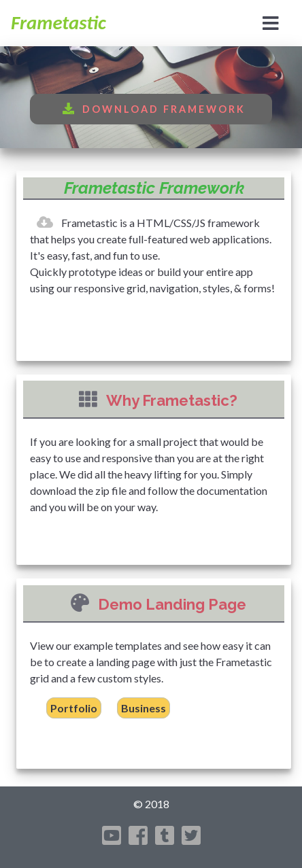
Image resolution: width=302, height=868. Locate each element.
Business (144, 708)
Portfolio (74, 708)
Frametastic (58, 23)
